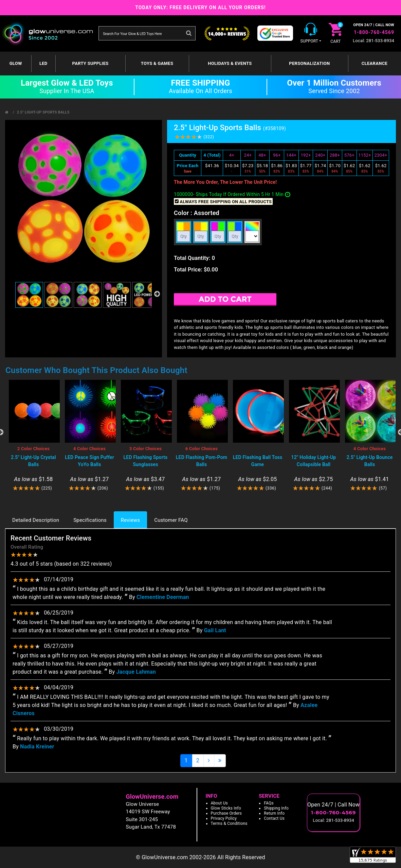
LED (43, 63)
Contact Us (274, 818)
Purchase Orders (226, 813)
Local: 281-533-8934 (373, 41)
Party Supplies (90, 63)
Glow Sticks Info (226, 808)
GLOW (16, 63)
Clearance (375, 63)
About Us (220, 803)
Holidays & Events (230, 63)
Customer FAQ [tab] (171, 520)
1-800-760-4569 (374, 32)
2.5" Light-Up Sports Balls (43, 112)
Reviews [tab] (130, 520)
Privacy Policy (224, 818)
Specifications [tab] (90, 520)
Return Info (274, 813)
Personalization (309, 63)
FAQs (269, 803)
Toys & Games (157, 63)
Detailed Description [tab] (36, 520)
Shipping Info (276, 808)
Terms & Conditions (229, 823)
